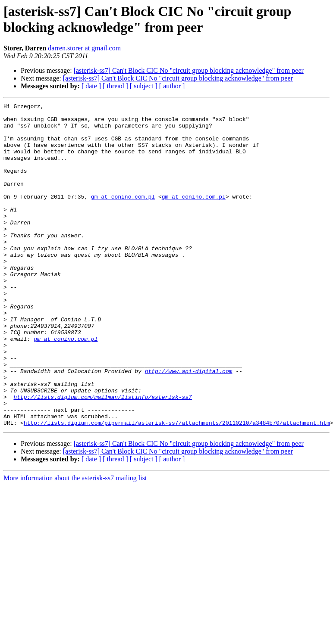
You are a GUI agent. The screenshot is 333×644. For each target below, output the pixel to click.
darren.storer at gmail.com (84, 48)
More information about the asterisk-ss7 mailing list (75, 543)
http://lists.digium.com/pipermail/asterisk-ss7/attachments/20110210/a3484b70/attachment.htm (177, 487)
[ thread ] (115, 86)
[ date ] (91, 86)
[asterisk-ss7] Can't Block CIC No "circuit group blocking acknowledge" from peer (189, 70)
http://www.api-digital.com (189, 425)
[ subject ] (144, 86)
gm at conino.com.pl (123, 216)
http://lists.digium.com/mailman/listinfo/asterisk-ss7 (102, 456)
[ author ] (172, 86)
